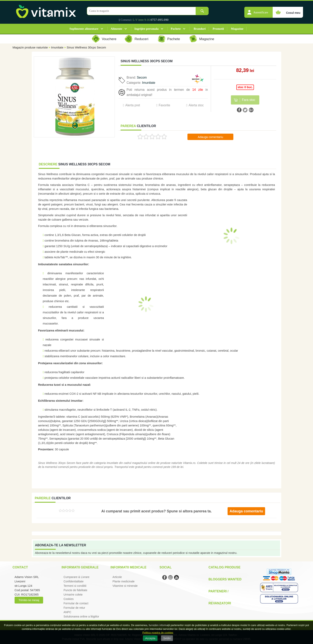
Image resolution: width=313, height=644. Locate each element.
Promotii (218, 29)
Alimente (116, 29)
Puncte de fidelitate (75, 590)
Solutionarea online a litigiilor (81, 616)
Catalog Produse (224, 567)
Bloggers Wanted (225, 579)
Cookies (69, 599)
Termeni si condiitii (75, 586)
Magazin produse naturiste (30, 47)
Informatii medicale (129, 567)
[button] (259, 10)
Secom (142, 77)
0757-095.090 (160, 20)
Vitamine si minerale (125, 586)
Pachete (176, 29)
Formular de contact (76, 603)
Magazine (237, 29)
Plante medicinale (124, 581)
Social (165, 567)
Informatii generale (80, 567)
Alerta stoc (196, 105)
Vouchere (109, 39)
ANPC (67, 612)
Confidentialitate (73, 581)
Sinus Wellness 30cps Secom (86, 47)
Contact (20, 567)
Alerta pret (133, 105)
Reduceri (141, 39)
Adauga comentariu (210, 137)
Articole (117, 577)
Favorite (164, 105)
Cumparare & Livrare (76, 577)
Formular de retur (74, 608)
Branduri (200, 29)
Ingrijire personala (146, 29)
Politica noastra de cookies (158, 633)
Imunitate (57, 47)
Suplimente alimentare (84, 29)
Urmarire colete (73, 595)
